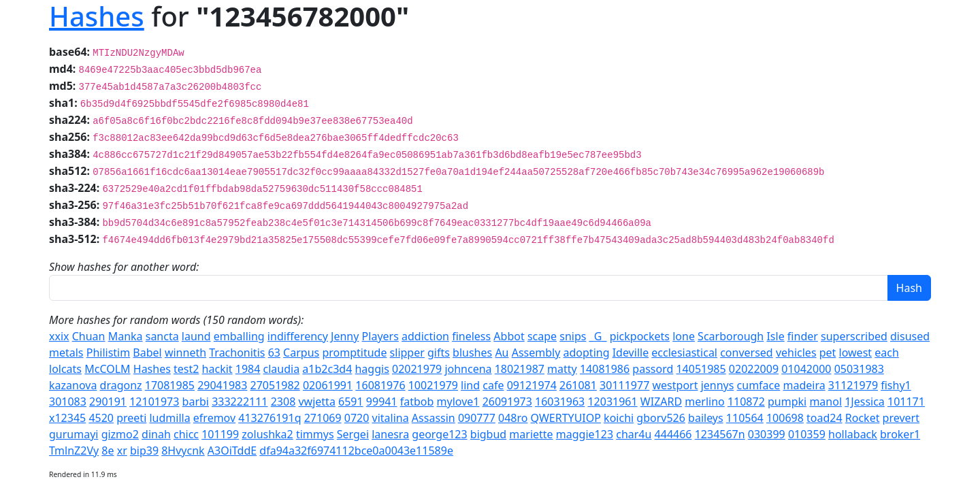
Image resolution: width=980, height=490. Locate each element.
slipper (407, 353)
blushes (472, 353)
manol (826, 402)
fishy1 (896, 385)
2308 (283, 402)
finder (803, 336)
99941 (382, 402)
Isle (775, 336)
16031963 (560, 402)
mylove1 (458, 402)
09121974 (532, 385)
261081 (578, 385)
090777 (477, 418)
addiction (425, 336)
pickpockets (640, 336)
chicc (186, 434)
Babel (147, 353)
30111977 (624, 385)
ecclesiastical (684, 353)
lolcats (65, 369)
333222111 (240, 402)
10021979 (433, 385)
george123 (439, 434)
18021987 (520, 369)
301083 (68, 402)
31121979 (853, 385)
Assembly (536, 353)
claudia (282, 369)
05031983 (859, 369)
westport (675, 385)
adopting (587, 353)
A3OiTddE (232, 451)
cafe (493, 385)
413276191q (269, 418)
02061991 (328, 385)
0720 (357, 418)
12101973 (154, 402)
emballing (239, 336)
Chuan (89, 336)
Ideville (631, 353)
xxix (59, 336)
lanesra (390, 434)
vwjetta (316, 402)
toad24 (824, 418)
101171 (906, 402)
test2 (186, 369)
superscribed (854, 336)
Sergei (353, 434)
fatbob (417, 402)
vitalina (391, 418)
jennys (718, 385)
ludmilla (169, 418)
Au (502, 353)
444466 (673, 434)
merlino (704, 402)
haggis (372, 369)
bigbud (488, 434)
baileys (706, 418)
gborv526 (661, 418)
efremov (214, 418)
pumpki (787, 402)
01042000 (806, 369)
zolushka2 (267, 434)
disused (910, 336)
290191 (108, 402)
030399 (767, 434)
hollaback (853, 434)
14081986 (605, 369)
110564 (745, 418)
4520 (101, 418)
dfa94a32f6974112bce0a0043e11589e (356, 451)
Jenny (345, 336)
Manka (126, 336)
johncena (468, 369)
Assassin (434, 418)
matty (562, 369)
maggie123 (585, 434)
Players (380, 336)
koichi (619, 418)
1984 (248, 369)
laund (196, 336)
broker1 (900, 434)
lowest (856, 353)
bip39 (144, 451)
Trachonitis (237, 353)
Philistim (108, 353)
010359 (807, 434)
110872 (746, 402)
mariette (531, 434)
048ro (513, 418)
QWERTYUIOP (566, 418)
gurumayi (73, 434)
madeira (804, 385)
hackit (217, 369)
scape (542, 336)
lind (470, 385)
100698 (785, 418)
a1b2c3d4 (327, 369)
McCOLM (107, 369)
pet (828, 353)
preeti (131, 418)
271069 (323, 418)
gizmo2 (120, 434)
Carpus (301, 353)
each (887, 353)
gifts (439, 353)
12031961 (612, 402)
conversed (747, 353)
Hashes (152, 369)
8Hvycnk (183, 451)
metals (66, 353)
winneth (185, 353)
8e (108, 451)
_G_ (598, 336)
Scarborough (731, 336)
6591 (351, 402)
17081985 (170, 385)
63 (274, 353)
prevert (901, 418)
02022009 (754, 369)
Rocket (863, 418)
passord (653, 369)
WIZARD (661, 402)
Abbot (509, 336)
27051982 (275, 385)
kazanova (73, 385)
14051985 (701, 369)
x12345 (67, 418)
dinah (156, 434)
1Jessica (865, 402)
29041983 (222, 385)
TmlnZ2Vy (74, 451)
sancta (162, 336)
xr (122, 451)
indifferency (298, 336)
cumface (759, 385)
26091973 (507, 402)
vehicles (796, 353)
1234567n (720, 434)
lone (684, 336)
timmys (315, 434)
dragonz (121, 385)
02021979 (417, 369)
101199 (220, 434)
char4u (634, 434)
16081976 (380, 385)
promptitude (354, 353)
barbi (196, 402)
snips (573, 336)
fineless (471, 336)
